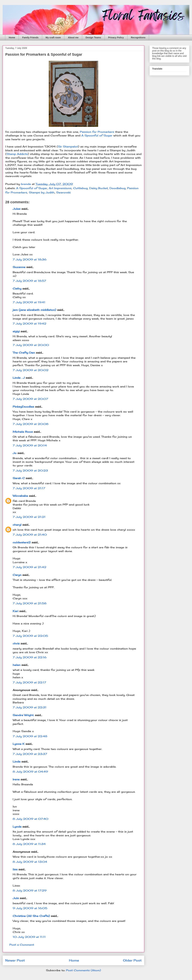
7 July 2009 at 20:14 (30, 445)
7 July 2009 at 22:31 (30, 707)
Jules (17, 209)
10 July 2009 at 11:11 (29, 937)
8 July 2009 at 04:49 (30, 772)
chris (16, 643)
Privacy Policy (116, 37)
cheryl (17, 525)
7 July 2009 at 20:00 (31, 345)
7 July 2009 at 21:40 (30, 535)
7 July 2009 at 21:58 (30, 603)
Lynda (17, 827)
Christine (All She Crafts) (31, 916)
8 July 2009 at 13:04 (30, 862)
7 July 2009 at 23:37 (30, 754)
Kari (15, 611)
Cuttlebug (80, 188)
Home (12, 37)
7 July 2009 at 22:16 (30, 657)
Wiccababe (20, 496)
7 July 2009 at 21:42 (29, 567)
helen (17, 665)
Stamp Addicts (17, 154)
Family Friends (30, 37)
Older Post (132, 960)
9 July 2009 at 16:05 (30, 908)
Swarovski (63, 192)
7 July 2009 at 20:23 (30, 471)
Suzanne (19, 267)
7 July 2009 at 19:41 (29, 302)
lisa (15, 869)
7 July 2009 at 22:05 (30, 636)
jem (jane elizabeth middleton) (34, 310)
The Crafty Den (24, 353)
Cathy (17, 289)
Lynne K (19, 744)
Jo (15, 453)
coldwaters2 (22, 542)
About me (73, 37)
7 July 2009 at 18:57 (29, 281)
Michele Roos (23, 432)
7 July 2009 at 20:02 (31, 370)
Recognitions (138, 37)
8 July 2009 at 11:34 (29, 844)
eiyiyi (16, 331)
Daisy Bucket (99, 188)
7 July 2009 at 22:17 (29, 682)
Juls (16, 898)
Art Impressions (60, 188)
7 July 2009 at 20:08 (31, 424)
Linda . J (19, 378)
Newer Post (15, 960)
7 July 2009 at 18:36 (30, 259)
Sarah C (19, 478)
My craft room (53, 37)
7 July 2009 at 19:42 (29, 324)
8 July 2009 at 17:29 (30, 890)
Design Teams (93, 37)
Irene (16, 779)
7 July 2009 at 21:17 (29, 488)
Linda (17, 762)
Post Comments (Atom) (83, 970)
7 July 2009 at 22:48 (30, 736)
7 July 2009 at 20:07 (30, 399)
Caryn (17, 575)
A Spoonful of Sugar (97, 135)
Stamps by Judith (42, 192)
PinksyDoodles (23, 407)
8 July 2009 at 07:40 (30, 819)
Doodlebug (117, 188)
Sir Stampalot (68, 146)
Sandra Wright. (23, 715)
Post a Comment (22, 945)
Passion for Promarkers (97, 132)
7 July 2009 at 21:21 (29, 517)
